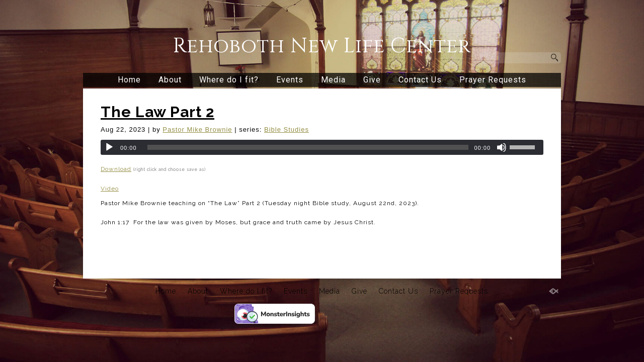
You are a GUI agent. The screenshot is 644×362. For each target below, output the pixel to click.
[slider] (308, 147)
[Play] (109, 147)
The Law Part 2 (157, 112)
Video (110, 189)
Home (129, 80)
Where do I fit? (229, 80)
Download (116, 169)
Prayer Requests (493, 80)
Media (333, 80)
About (170, 80)
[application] (322, 147)
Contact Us (420, 80)
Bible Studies (287, 129)
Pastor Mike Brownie (197, 129)
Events (290, 80)
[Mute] (502, 147)
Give (372, 80)
